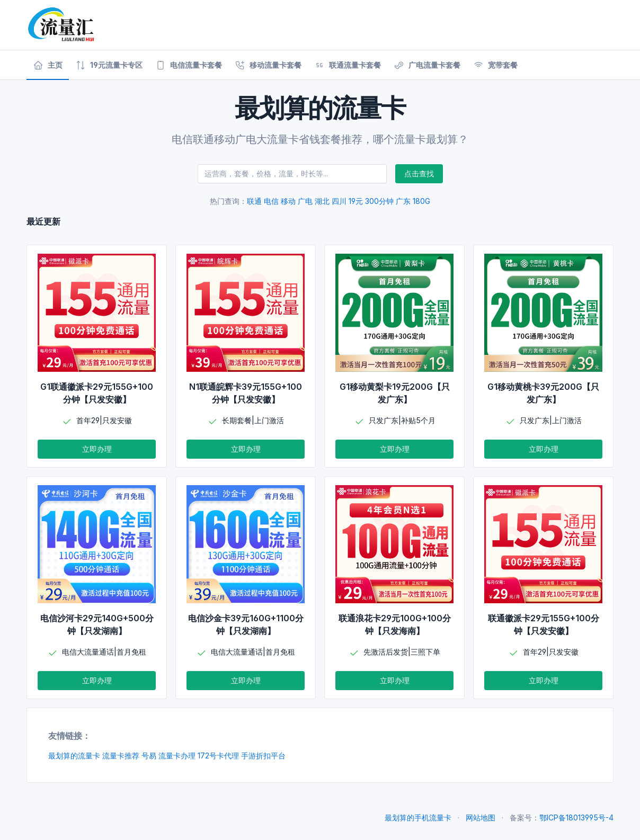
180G (421, 201)
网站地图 (481, 817)
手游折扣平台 (263, 756)
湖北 (322, 201)
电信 (271, 201)
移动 (288, 201)
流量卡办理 (177, 756)
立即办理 (97, 449)
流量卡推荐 (121, 756)
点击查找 (419, 173)
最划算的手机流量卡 (418, 817)
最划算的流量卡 (74, 756)
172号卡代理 (218, 756)
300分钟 (379, 201)
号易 (149, 756)
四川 (339, 201)
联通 (254, 201)
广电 (305, 201)
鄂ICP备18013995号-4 (576, 817)
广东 (403, 201)
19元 (356, 201)
